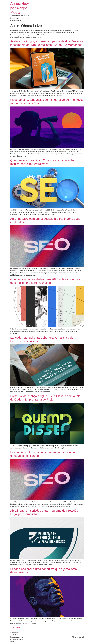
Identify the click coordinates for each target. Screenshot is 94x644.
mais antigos (15, 627)
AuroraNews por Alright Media (20, 8)
